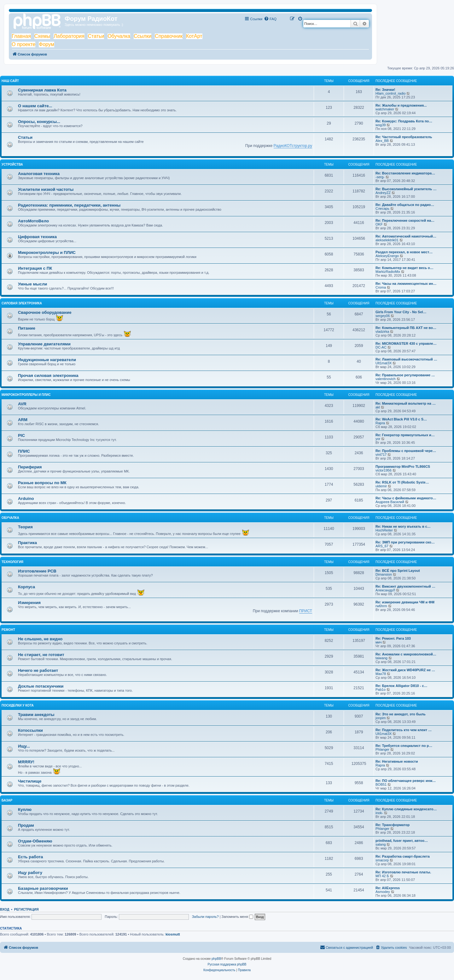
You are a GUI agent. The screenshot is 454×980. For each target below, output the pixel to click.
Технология (12, 562)
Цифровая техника (37, 237)
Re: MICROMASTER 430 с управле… (406, 343)
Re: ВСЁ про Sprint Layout (398, 571)
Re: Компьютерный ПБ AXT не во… (406, 328)
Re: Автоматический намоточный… (406, 236)
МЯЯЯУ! (26, 762)
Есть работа (30, 857)
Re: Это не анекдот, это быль (401, 714)
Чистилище (30, 781)
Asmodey (383, 892)
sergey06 (383, 316)
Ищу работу (30, 873)
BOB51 (381, 784)
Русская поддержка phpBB (227, 964)
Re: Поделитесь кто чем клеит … (404, 730)
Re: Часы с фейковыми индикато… (406, 498)
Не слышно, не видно (40, 639)
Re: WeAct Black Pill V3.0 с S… (401, 419)
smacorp (382, 860)
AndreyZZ (383, 193)
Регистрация (26, 909)
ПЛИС (24, 451)
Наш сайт (10, 81)
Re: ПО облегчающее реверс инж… (406, 781)
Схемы (42, 36)
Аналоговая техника (39, 174)
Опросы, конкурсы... (39, 122)
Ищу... (24, 746)
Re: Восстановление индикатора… (405, 173)
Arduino (26, 499)
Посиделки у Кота (18, 705)
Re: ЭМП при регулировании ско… (405, 542)
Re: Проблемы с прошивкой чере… (406, 451)
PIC (21, 435)
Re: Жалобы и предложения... (401, 105)
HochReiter (384, 530)
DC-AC (381, 347)
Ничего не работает (38, 670)
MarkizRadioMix (388, 272)
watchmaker (385, 109)
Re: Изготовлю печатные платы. (403, 872)
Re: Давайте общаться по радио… (405, 205)
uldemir (381, 486)
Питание (27, 328)
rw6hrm (381, 606)
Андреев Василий (390, 502)
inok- (379, 813)
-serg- (380, 177)
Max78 (381, 674)
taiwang (381, 658)
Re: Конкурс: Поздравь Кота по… (404, 121)
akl (378, 407)
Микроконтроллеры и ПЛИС (47, 252)
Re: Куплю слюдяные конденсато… (406, 809)
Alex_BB (382, 141)
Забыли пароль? (205, 917)
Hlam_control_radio (390, 93)
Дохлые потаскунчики (41, 686)
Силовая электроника (22, 303)
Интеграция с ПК (35, 268)
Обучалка (119, 36)
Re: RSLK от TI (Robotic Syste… (402, 482)
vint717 (381, 455)
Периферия (30, 467)
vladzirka (382, 332)
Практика (27, 543)
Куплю (25, 810)
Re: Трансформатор (393, 825)
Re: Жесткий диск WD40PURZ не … (405, 670)
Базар (7, 800)
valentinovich (386, 379)
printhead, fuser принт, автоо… (402, 841)
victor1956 (384, 470)
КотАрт (194, 36)
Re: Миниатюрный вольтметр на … (406, 403)
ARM (23, 420)
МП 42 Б (382, 876)
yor (378, 439)
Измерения (29, 603)
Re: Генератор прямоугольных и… (405, 435)
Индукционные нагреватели (47, 360)
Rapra (380, 423)
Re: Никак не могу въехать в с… (403, 526)
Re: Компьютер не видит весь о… (405, 268)
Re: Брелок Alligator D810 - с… (402, 686)
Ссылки (143, 36)
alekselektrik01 (387, 240)
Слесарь (382, 208)
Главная (21, 36)
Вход (5, 909)
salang (381, 844)
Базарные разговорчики (43, 888)
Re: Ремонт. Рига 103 (393, 638)
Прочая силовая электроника (48, 376)
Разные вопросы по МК (42, 483)
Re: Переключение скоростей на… (405, 220)
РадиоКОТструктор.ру (293, 146)
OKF (379, 224)
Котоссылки (30, 730)
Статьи (96, 36)
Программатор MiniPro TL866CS (403, 467)
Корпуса (26, 587)
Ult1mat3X (384, 363)
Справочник (169, 36)
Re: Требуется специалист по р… (404, 746)
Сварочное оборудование (45, 312)
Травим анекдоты (36, 715)
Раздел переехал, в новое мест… (404, 252)
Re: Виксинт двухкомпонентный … (405, 586)
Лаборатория (69, 36)
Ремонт (8, 630)
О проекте (23, 44)
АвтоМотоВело (33, 221)
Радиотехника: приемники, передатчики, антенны (69, 205)
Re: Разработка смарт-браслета (403, 856)
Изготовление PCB (37, 571)
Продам (26, 825)
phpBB (216, 959)
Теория (25, 527)
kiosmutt (173, 934)
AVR (22, 404)
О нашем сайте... (35, 106)
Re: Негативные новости (397, 761)
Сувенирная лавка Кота (42, 90)
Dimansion (384, 574)
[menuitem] (270, 19)
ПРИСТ (306, 611)
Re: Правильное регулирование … (405, 375)
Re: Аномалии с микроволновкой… (406, 654)
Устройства (12, 164)
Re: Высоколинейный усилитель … (406, 189)
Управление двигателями (44, 344)
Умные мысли (32, 284)
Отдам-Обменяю (35, 841)
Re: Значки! (385, 90)
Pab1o (381, 690)
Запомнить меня (237, 917)
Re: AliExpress (388, 888)
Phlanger (382, 749)
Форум (47, 44)
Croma (381, 287)
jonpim (381, 718)
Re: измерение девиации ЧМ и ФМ (405, 602)
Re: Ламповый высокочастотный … (406, 359)
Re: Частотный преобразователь (404, 137)
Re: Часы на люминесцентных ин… (406, 284)
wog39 (381, 125)
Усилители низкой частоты (46, 189)
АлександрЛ (385, 590)
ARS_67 (382, 546)
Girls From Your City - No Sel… (401, 312)
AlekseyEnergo (387, 256)
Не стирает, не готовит (41, 655)
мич (378, 642)
